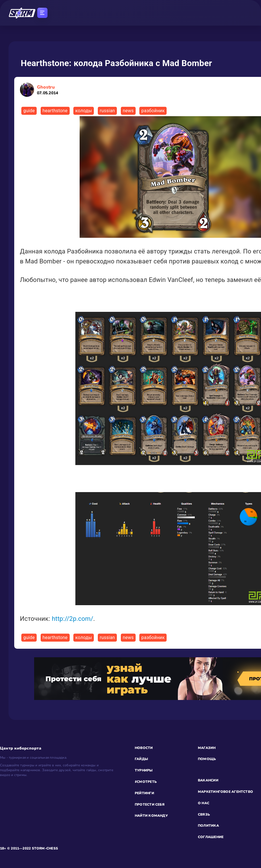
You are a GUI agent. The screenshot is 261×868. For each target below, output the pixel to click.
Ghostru (47, 90)
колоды (84, 111)
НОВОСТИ (144, 748)
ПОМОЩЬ (207, 759)
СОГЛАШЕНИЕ (211, 837)
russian (107, 111)
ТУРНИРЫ (144, 770)
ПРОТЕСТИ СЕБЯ (150, 804)
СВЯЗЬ (204, 814)
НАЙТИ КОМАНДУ (151, 816)
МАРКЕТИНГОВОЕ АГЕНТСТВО (225, 792)
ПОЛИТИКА (208, 826)
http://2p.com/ (72, 619)
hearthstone (55, 111)
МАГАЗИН (207, 748)
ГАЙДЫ (141, 759)
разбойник (153, 111)
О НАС (204, 803)
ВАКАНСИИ (208, 780)
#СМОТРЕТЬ (146, 782)
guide (29, 111)
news (128, 111)
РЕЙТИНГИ (144, 793)
